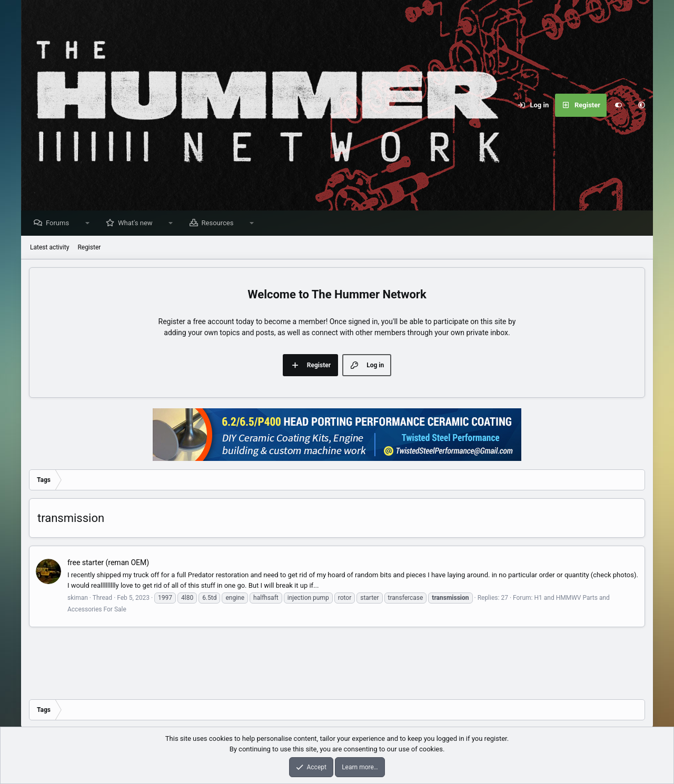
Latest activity (49, 248)
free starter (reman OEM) (108, 563)
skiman (78, 598)
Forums (60, 223)
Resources (220, 223)
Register (89, 248)
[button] (641, 105)
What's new (138, 223)
